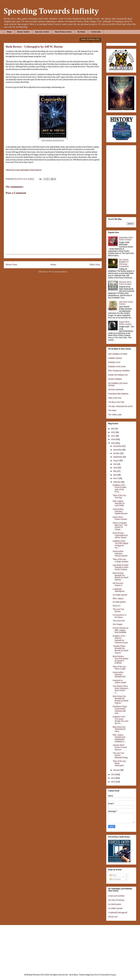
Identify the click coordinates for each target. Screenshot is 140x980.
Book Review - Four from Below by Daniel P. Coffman (120, 660)
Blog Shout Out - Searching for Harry (120, 729)
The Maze (112, 410)
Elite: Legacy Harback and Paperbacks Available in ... (119, 738)
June (115, 468)
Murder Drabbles (115, 379)
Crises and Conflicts (116, 896)
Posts (113, 875)
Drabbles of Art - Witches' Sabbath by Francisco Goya (120, 639)
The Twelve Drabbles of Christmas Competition (124, 263)
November (118, 450)
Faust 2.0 (117, 606)
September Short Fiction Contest (126, 239)
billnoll (96, 975)
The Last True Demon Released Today (120, 755)
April (115, 475)
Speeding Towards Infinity (51, 11)
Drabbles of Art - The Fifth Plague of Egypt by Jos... (120, 544)
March (116, 478)
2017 (113, 436)
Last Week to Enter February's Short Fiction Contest (121, 567)
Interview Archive (42, 32)
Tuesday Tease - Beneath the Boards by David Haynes (120, 649)
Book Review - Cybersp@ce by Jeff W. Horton (120, 535)
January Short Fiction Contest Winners (120, 747)
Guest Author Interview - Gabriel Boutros (120, 511)
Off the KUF (113, 917)
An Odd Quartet (119, 602)
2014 (113, 774)
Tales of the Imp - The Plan (120, 496)
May (115, 471)
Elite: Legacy (118, 598)
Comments (115, 879)
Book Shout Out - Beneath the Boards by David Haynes (120, 700)
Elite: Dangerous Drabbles (119, 371)
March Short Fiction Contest (120, 518)
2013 (113, 778)
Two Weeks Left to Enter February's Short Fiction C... (120, 689)
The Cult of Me (119, 621)
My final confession (116, 389)
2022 (113, 432)
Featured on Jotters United (119, 681)
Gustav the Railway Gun (118, 375)
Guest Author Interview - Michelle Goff (119, 675)
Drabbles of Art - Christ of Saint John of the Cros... (120, 488)
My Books (81, 32)
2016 (113, 439)
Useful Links (96, 32)
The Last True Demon (118, 610)
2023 (113, 429)
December (118, 446)
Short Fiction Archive (63, 32)
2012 (113, 782)
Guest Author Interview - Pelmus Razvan (120, 553)
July (115, 464)
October (117, 453)
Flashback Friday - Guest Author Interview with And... (120, 710)
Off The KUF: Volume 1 (118, 584)
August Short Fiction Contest (125, 323)
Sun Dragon (118, 624)
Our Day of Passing (116, 900)
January (117, 770)
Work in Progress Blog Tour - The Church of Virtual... (120, 526)
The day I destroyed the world (120, 406)
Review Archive (23, 32)
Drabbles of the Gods (117, 366)
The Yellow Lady (115, 415)
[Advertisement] (70, 947)
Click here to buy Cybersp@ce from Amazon (24, 170)
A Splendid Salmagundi (119, 590)
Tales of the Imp (115, 398)
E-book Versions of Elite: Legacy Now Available (120, 630)
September (118, 457)
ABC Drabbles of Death (118, 354)
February (117, 482)
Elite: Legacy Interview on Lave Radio (119, 503)
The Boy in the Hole (116, 402)
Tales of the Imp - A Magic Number (120, 560)
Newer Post (11, 265)
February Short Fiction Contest (125, 283)
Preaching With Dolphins (118, 394)
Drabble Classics (115, 358)
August (116, 461)
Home (9, 32)
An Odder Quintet (120, 595)
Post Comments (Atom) (58, 272)
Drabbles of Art (114, 362)
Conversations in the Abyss (120, 616)
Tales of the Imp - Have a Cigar (120, 668)
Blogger (113, 975)
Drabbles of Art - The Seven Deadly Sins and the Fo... (120, 720)
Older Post (95, 265)
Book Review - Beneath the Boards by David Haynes (120, 576)
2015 (113, 443)
